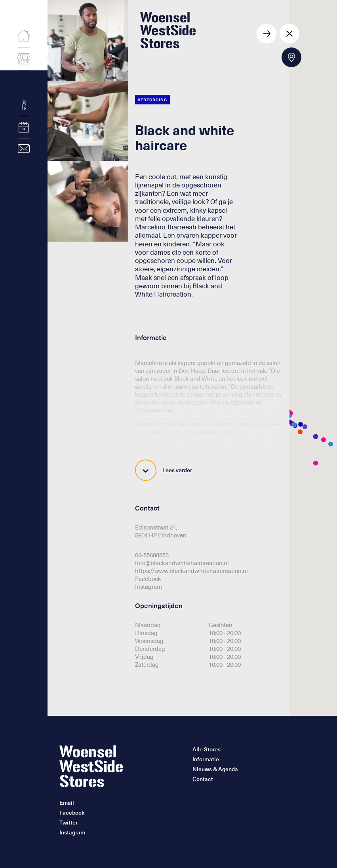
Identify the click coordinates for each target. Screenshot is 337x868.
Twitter (69, 823)
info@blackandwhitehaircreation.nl (182, 563)
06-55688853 (152, 555)
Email (67, 803)
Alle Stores (207, 749)
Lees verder (164, 470)
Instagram (149, 586)
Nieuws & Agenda (215, 769)
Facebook (148, 579)
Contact (203, 779)
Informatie (206, 759)
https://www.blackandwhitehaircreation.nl (191, 571)
